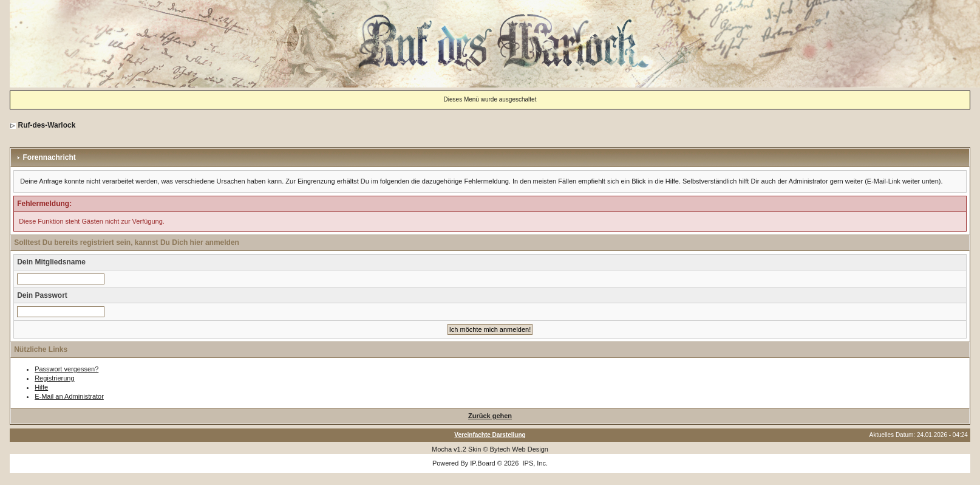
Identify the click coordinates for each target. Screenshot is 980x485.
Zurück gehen (490, 416)
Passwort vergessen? (66, 369)
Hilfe (41, 387)
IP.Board (482, 463)
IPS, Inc (534, 463)
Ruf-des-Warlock (46, 125)
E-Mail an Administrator (69, 396)
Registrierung (54, 378)
